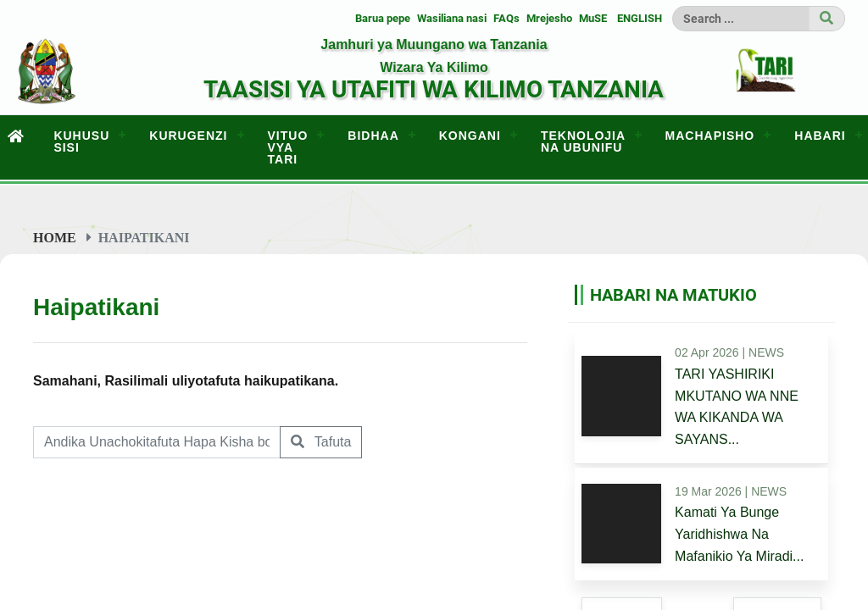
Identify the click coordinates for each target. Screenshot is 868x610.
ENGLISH (640, 18)
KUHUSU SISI (81, 141)
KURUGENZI (188, 136)
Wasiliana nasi (452, 18)
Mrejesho (549, 18)
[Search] (741, 19)
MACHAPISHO (710, 136)
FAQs (506, 18)
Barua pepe (383, 18)
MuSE (593, 18)
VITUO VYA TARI (288, 147)
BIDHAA (373, 136)
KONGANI (470, 136)
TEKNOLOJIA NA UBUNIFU (583, 141)
